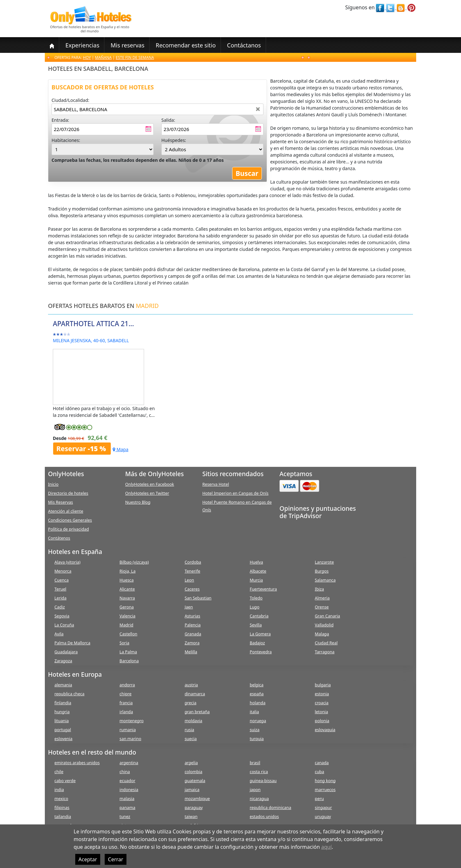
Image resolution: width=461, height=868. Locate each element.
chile (59, 772)
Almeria (322, 598)
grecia (191, 703)
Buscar (247, 173)
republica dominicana (271, 807)
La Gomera (260, 634)
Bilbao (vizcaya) (134, 562)
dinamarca (195, 694)
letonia (321, 712)
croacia (322, 703)
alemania (63, 685)
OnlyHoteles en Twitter (147, 493)
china (125, 772)
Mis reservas (127, 45)
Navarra (127, 598)
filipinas (62, 807)
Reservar (82, 449)
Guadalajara (66, 652)
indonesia (129, 789)
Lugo (255, 607)
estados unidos (264, 816)
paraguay (194, 807)
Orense (322, 607)
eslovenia (63, 739)
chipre (125, 694)
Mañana (103, 58)
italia (254, 712)
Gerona (126, 607)
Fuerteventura (263, 589)
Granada (193, 634)
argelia (191, 763)
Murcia (256, 580)
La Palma (128, 652)
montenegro (131, 721)
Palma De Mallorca (72, 643)
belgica (257, 685)
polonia (322, 721)
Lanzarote (324, 562)
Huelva (256, 562)
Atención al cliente (66, 511)
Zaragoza (63, 661)
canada (322, 763)
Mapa (121, 449)
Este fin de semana (135, 58)
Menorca (63, 571)
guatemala (195, 781)
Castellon (128, 634)
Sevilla (256, 625)
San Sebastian (198, 598)
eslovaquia (325, 730)
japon (255, 789)
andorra (127, 685)
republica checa (69, 694)
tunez (125, 816)
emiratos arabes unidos (77, 763)
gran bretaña (197, 712)
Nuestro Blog (138, 502)
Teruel (60, 589)
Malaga (322, 634)
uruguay (323, 816)
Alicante (127, 589)
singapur (323, 807)
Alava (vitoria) (67, 562)
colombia (194, 772)
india (59, 789)
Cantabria (259, 616)
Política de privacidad (69, 529)
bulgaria (323, 685)
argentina (129, 763)
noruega (258, 721)
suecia (191, 739)
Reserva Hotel (216, 484)
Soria (124, 643)
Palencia (193, 625)
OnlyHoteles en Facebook (150, 484)
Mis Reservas (61, 502)
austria (191, 685)
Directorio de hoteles (68, 493)
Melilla (191, 652)
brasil (255, 763)
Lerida (61, 598)
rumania (128, 730)
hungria (62, 712)
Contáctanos (244, 45)
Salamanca (325, 580)
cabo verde (65, 781)
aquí (326, 847)
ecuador (127, 781)
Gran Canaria (327, 616)
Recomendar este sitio (186, 45)
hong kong (325, 781)
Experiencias (82, 45)
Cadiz (60, 607)
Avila (59, 634)
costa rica (259, 772)
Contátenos (59, 538)
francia (126, 703)
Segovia (62, 616)
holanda (258, 703)
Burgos (322, 571)
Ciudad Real (326, 643)
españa (257, 694)
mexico (61, 798)
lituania (62, 721)
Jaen (189, 607)
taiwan (191, 816)
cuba (319, 772)
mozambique (197, 798)
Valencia (127, 616)
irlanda (126, 712)
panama (127, 807)
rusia (190, 730)
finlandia (63, 703)
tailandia (63, 816)
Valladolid (324, 625)
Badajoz (257, 643)
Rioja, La (127, 571)
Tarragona (324, 652)
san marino (130, 739)
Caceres (192, 589)
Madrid (126, 625)
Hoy (87, 58)
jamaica (192, 789)
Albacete (258, 571)
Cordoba (193, 562)
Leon (190, 580)
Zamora (192, 643)
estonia (322, 694)
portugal (63, 730)
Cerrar (116, 859)
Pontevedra (261, 652)
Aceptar (88, 859)
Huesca (126, 580)
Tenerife (193, 571)
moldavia (194, 721)
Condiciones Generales (70, 520)
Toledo (256, 598)
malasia (127, 798)
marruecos (325, 789)
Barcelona (129, 661)
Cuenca (61, 580)
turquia (257, 739)
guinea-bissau (263, 781)
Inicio (53, 484)
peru (319, 798)
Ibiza (319, 589)
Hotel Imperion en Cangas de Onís (235, 493)
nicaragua (259, 798)
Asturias (193, 616)
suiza (255, 730)
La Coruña (64, 625)
